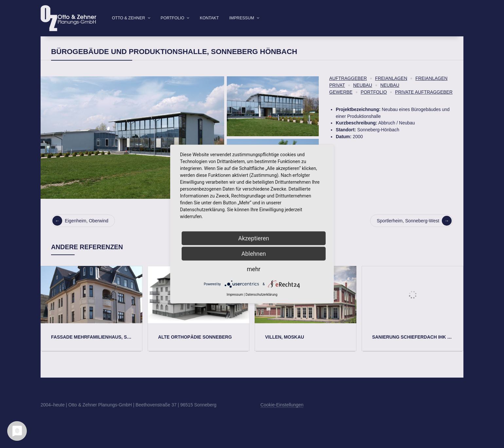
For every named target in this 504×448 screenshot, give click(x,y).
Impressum (242, 18)
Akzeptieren (254, 238)
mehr (253, 269)
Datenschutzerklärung (261, 295)
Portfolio (172, 18)
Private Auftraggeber (424, 103)
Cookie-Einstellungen (282, 415)
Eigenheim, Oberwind (80, 231)
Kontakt (209, 18)
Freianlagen (391, 89)
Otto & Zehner (128, 18)
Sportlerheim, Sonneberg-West (414, 231)
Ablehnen (253, 254)
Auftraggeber (348, 89)
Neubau (363, 96)
